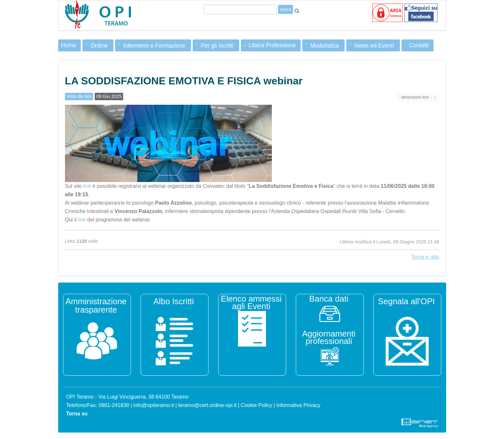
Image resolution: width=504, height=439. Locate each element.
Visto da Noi (79, 96)
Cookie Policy (257, 405)
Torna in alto (425, 257)
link (87, 186)
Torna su (77, 414)
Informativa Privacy (298, 405)
